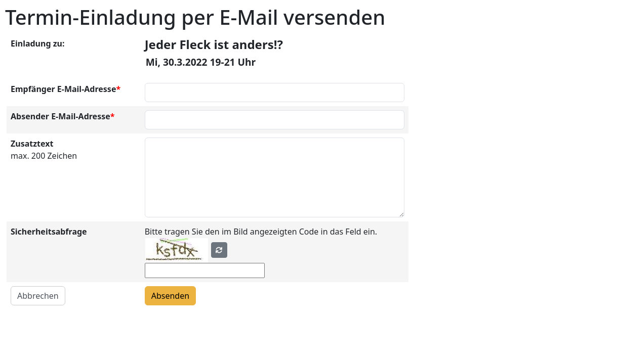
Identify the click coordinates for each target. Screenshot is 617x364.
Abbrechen (38, 296)
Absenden (170, 296)
